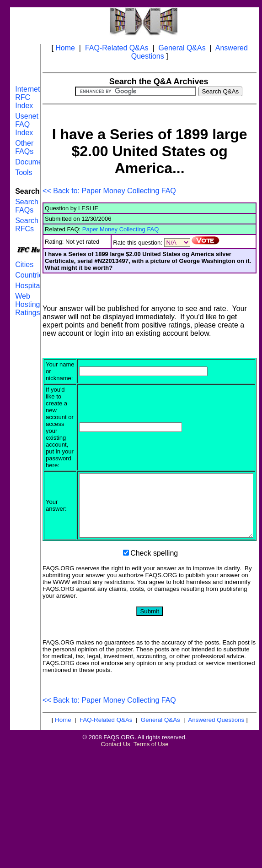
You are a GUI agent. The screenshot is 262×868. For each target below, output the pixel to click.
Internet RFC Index (27, 97)
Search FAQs (27, 206)
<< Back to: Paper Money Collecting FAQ (109, 191)
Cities (24, 265)
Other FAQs (24, 147)
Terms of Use (151, 763)
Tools (24, 172)
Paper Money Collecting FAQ (121, 229)
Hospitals (30, 286)
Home (65, 48)
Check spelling (154, 572)
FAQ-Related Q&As (117, 48)
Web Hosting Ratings (27, 304)
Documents (34, 162)
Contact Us (116, 763)
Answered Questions (216, 739)
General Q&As (182, 48)
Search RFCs (27, 225)
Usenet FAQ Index (27, 124)
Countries (31, 275)
